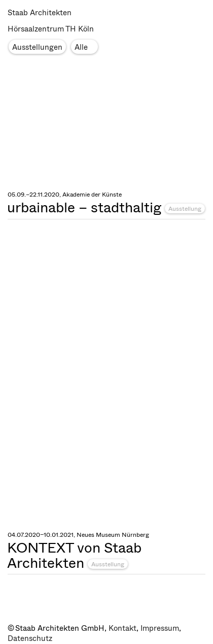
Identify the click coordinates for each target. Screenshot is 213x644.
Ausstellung (185, 209)
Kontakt (122, 628)
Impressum (160, 628)
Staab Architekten (40, 13)
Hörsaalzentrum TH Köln (51, 29)
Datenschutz (30, 638)
